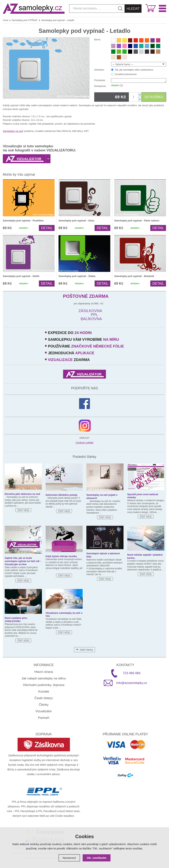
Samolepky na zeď (13, 131)
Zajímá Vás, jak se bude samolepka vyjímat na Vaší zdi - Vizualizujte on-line (23, 561)
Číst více (23, 510)
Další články (86, 650)
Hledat (133, 9)
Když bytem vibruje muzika (61, 556)
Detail (47, 228)
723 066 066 (132, 673)
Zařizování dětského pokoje (62, 495)
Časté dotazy (44, 698)
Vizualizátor (44, 711)
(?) (121, 85)
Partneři (44, 718)
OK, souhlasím (97, 858)
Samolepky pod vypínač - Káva (76, 221)
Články (44, 705)
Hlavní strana (44, 672)
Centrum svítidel (84, 443)
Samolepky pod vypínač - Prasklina (23, 221)
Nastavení (69, 858)
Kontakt (44, 692)
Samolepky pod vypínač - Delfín (21, 276)
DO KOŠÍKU (154, 97)
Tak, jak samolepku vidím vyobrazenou (134, 70)
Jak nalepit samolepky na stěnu (44, 678)
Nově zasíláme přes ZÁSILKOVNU (16, 620)
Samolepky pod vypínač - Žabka (77, 276)
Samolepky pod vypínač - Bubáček (134, 276)
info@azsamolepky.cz (132, 683)
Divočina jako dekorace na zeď (22, 494)
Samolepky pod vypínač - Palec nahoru (137, 221)
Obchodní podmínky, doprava (44, 685)
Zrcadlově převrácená (126, 74)
